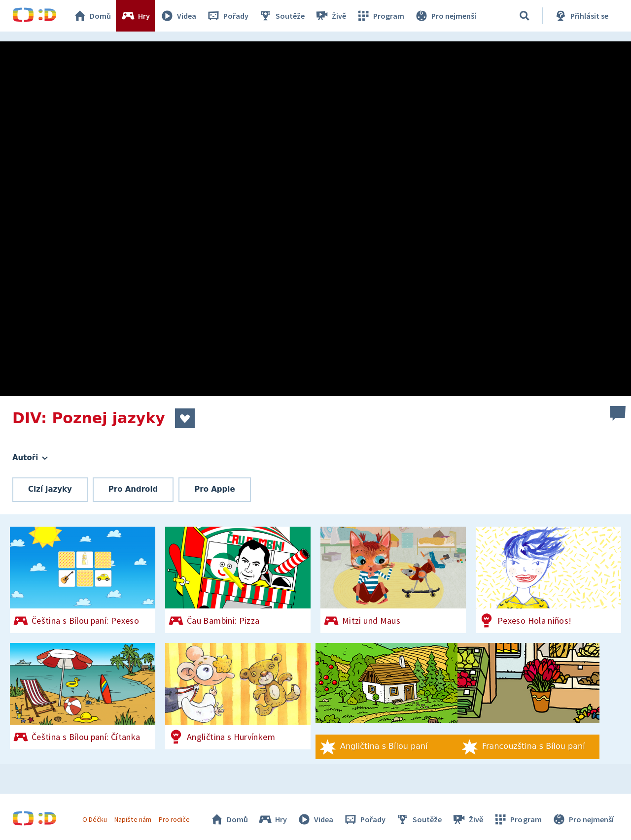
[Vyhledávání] (525, 16)
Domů (92, 16)
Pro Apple (214, 489)
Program (380, 16)
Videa (178, 16)
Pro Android (133, 489)
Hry (135, 16)
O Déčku (95, 819)
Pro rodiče (174, 819)
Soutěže (281, 16)
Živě (330, 16)
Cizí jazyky (50, 489)
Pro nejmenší (445, 16)
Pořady (227, 16)
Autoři (30, 458)
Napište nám (133, 819)
